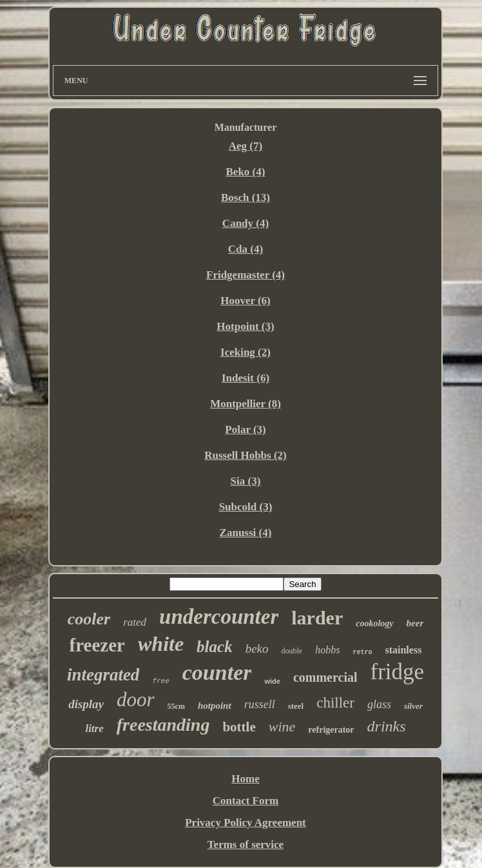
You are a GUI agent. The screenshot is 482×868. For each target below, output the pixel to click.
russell (260, 704)
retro (362, 652)
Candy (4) (246, 223)
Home (245, 779)
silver (413, 706)
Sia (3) (246, 481)
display (86, 704)
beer (415, 623)
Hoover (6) (246, 301)
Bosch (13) (246, 198)
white (161, 644)
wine (282, 727)
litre (94, 728)
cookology (374, 623)
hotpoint (215, 706)
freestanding (163, 725)
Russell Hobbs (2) (246, 455)
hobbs (327, 650)
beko (257, 649)
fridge (398, 672)
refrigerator (331, 730)
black (215, 647)
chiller (335, 703)
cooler (89, 619)
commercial (325, 677)
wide (272, 681)
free (160, 681)
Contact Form (246, 801)
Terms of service (246, 844)
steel (296, 706)
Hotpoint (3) (245, 326)
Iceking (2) (246, 352)
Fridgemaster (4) (246, 275)
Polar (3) (245, 429)
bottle (239, 727)
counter (217, 672)
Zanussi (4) (246, 533)
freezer (97, 645)
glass (379, 704)
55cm (176, 706)
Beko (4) (246, 172)
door (136, 699)
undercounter (219, 617)
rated (135, 622)
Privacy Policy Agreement (246, 823)
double (292, 651)
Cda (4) (246, 249)
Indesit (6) (246, 378)
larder (317, 618)
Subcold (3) (246, 507)
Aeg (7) (246, 146)
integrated (103, 675)
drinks (387, 726)
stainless (403, 650)
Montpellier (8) (246, 404)
